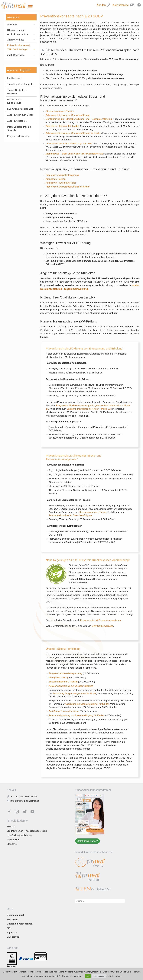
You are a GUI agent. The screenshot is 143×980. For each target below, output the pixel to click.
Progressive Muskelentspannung (62, 175)
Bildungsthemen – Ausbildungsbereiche (27, 831)
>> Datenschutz (114, 976)
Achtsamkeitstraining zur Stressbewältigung (68, 115)
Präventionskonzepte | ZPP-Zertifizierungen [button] (21, 48)
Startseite (12, 827)
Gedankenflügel (15, 915)
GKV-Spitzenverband (103, 626)
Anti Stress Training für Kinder (62, 126)
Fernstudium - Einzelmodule (14, 134)
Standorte (12, 844)
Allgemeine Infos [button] (21, 40)
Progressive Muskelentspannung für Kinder (68, 187)
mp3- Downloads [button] (21, 88)
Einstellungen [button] (99, 976)
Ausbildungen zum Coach (20, 148)
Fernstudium (13, 840)
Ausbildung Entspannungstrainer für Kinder (75, 693)
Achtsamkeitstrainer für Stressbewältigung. (71, 515)
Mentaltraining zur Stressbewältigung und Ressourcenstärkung (79, 119)
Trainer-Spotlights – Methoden (17, 125)
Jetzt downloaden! (88, 841)
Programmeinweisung (18, 169)
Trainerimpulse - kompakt (20, 117)
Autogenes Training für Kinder (61, 183)
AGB (9, 928)
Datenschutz (13, 937)
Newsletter (13, 919)
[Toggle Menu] (30, 7)
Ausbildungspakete (17, 154)
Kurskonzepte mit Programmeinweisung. (101, 620)
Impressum (12, 932)
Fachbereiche (14, 111)
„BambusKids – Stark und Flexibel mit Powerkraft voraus (74, 154)
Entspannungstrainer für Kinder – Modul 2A (89, 409)
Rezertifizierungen (18, 75)
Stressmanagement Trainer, (93, 512)
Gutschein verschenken (20, 924)
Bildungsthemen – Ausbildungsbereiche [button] (21, 33)
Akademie (21, 25)
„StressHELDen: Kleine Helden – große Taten (69, 144)
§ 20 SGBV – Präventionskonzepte (19, 81)
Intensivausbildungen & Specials (19, 162)
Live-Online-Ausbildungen (20, 142)
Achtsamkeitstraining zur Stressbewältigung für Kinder (73, 133)
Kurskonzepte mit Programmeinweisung (20, 56)
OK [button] (88, 976)
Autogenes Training (56, 179)
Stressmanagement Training (60, 111)
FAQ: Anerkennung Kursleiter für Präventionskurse (18, 66)
